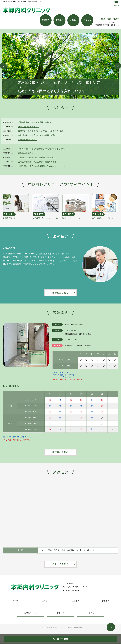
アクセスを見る (60, 565)
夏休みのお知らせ (26, 153)
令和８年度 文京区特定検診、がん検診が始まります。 (42, 149)
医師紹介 (46, 602)
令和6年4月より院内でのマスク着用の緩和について (40, 135)
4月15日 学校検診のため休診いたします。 (37, 157)
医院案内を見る (60, 453)
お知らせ (91, 614)
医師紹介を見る (60, 293)
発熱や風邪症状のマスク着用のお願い (34, 122)
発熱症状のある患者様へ (29, 127)
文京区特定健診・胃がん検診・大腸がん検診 (37, 162)
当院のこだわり (31, 614)
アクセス (61, 614)
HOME (16, 602)
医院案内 (76, 602)
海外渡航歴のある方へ (28, 140)
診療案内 (106, 602)
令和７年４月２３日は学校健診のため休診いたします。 (42, 166)
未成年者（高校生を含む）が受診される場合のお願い (41, 131)
